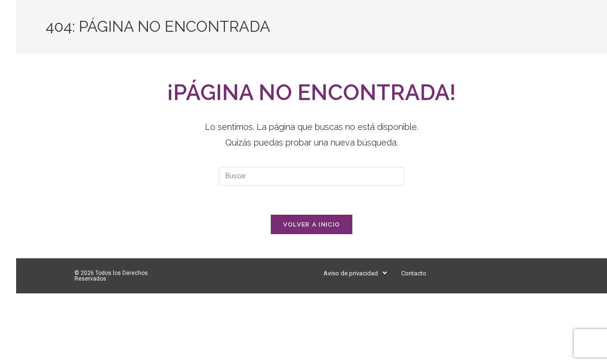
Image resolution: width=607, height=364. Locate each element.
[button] (355, 273)
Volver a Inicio (312, 224)
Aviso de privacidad (355, 273)
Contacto (414, 273)
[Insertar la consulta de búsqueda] (312, 176)
